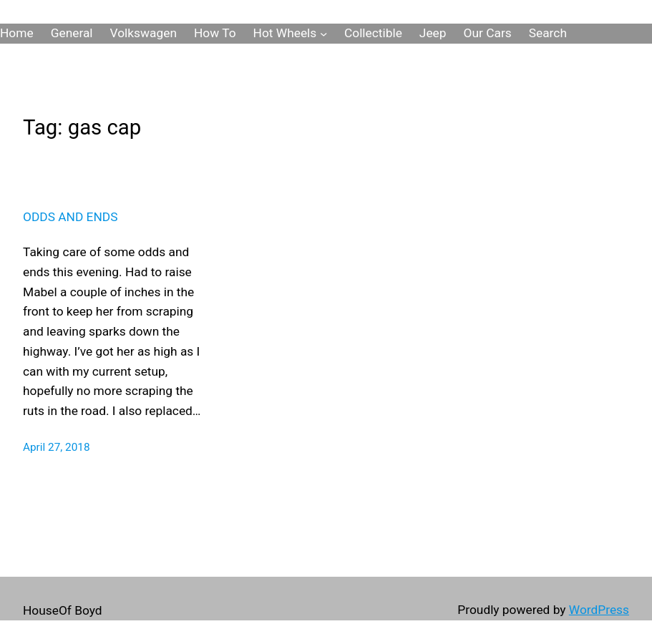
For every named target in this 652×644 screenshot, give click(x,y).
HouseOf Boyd (63, 610)
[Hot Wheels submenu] (323, 34)
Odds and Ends (70, 217)
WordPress (599, 610)
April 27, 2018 (57, 447)
